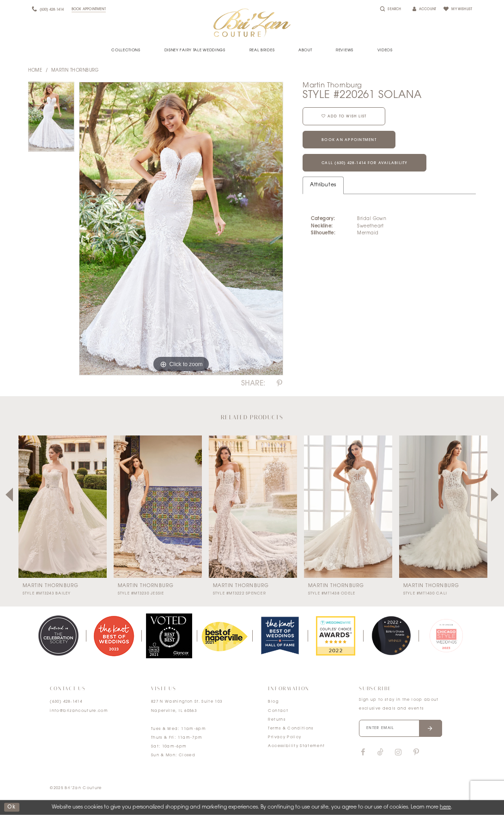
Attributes (323, 185)
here (445, 807)
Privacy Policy (285, 737)
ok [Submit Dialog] (12, 807)
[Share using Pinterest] (279, 384)
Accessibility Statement (296, 746)
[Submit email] (431, 729)
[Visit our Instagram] (398, 753)
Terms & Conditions (291, 729)
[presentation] (63, 507)
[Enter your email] (401, 729)
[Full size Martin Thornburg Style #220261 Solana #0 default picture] (181, 229)
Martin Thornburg (75, 70)
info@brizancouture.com (79, 711)
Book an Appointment (349, 140)
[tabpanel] (52, 119)
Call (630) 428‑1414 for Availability (365, 163)
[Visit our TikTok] (380, 753)
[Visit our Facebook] (363, 753)
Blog (273, 702)
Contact (278, 711)
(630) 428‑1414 (66, 702)
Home (35, 70)
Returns (276, 720)
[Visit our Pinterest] (416, 753)
